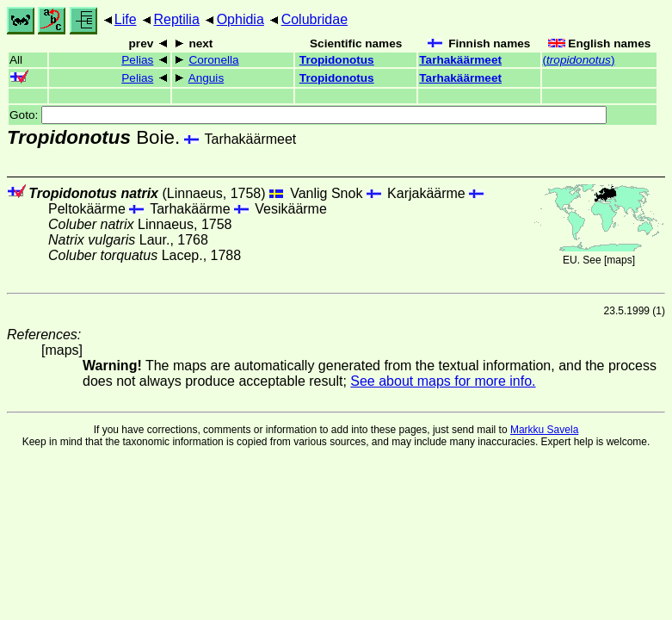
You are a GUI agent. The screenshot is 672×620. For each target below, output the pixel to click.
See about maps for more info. (443, 381)
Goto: (308, 115)
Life (126, 19)
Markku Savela (544, 430)
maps (619, 260)
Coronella (213, 60)
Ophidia (240, 19)
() (579, 60)
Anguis (207, 78)
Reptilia (176, 19)
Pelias (137, 60)
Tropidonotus (337, 60)
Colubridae (314, 19)
